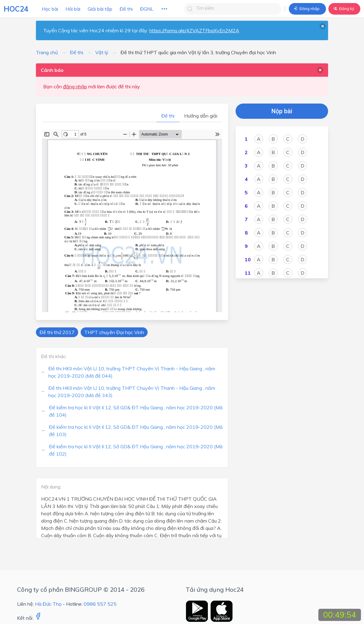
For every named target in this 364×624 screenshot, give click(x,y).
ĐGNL (147, 9)
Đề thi (126, 9)
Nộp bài (282, 111)
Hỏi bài (73, 9)
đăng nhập (75, 86)
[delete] (320, 70)
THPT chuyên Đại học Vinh (114, 332)
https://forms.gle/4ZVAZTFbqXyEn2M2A (194, 30)
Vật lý (102, 52)
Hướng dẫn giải (201, 116)
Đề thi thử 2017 (57, 332)
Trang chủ (47, 52)
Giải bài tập (100, 9)
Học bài (50, 9)
